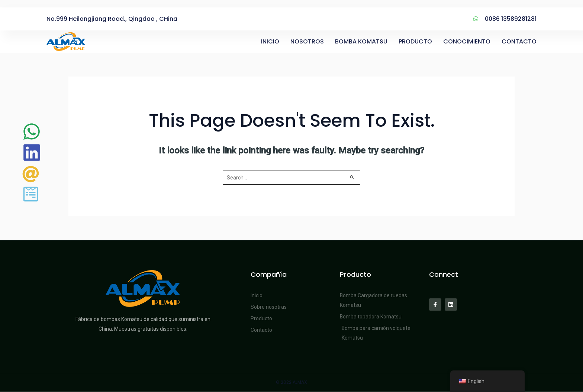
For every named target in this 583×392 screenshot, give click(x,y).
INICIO (270, 41)
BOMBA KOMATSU (361, 41)
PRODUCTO (415, 41)
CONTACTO (519, 41)
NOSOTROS (307, 41)
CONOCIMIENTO (467, 41)
